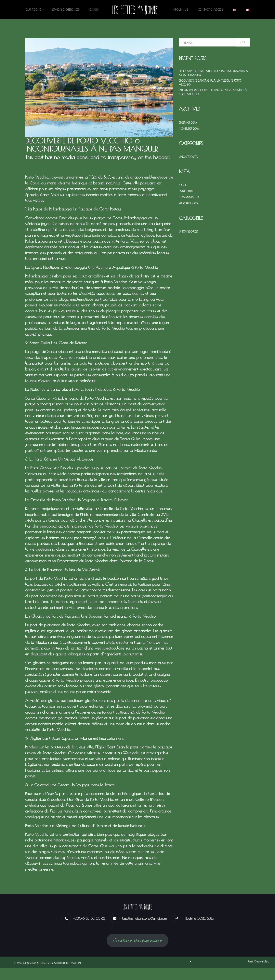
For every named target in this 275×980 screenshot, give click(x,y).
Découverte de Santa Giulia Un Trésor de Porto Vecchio (210, 83)
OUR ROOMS (34, 10)
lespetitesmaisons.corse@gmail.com (144, 930)
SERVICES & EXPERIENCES (65, 10)
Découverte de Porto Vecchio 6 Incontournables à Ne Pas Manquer (213, 73)
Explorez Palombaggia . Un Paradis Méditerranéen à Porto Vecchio (213, 92)
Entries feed (186, 191)
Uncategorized (188, 157)
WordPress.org (188, 203)
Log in (183, 185)
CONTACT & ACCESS (210, 10)
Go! (243, 42)
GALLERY (94, 10)
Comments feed (189, 197)
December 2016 (188, 123)
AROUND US (180, 10)
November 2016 (189, 129)
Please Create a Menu (258, 973)
